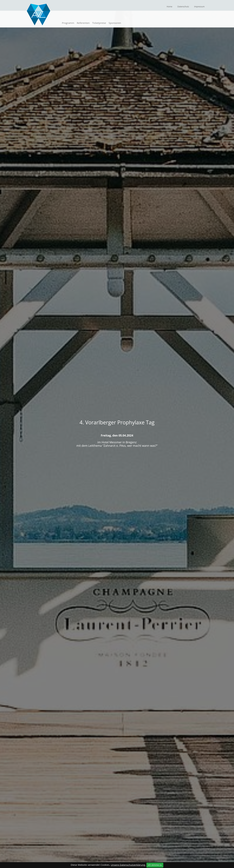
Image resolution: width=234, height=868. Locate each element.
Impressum (199, 7)
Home (169, 7)
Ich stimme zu (155, 865)
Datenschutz (183, 7)
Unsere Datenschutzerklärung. (128, 865)
